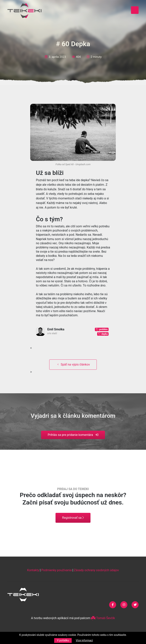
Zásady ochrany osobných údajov (96, 570)
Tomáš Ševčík (103, 618)
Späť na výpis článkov (73, 364)
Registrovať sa (73, 518)
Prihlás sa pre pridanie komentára (73, 435)
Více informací (84, 640)
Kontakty (33, 570)
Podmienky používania (56, 570)
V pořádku (63, 640)
